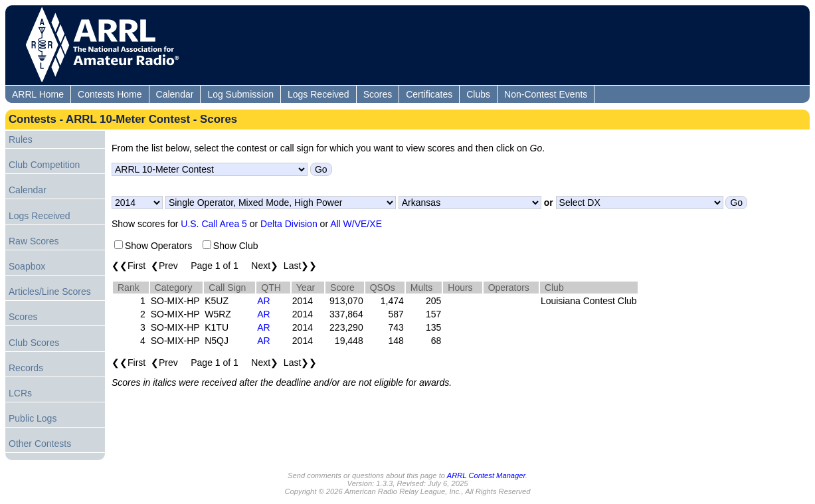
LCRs (20, 393)
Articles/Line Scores (50, 292)
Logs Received (318, 94)
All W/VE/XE (356, 224)
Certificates (429, 94)
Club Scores (34, 343)
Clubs (478, 94)
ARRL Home (38, 94)
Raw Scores (34, 241)
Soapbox (27, 266)
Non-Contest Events (546, 94)
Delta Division (289, 224)
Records (26, 368)
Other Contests (40, 444)
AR (263, 301)
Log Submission (240, 94)
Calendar (175, 94)
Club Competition (44, 165)
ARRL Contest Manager (486, 475)
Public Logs (33, 418)
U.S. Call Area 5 (214, 224)
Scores (378, 94)
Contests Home (110, 94)
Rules (21, 139)
